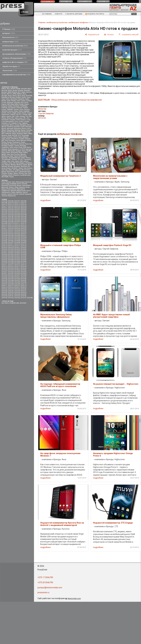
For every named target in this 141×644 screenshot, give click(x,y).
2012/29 (4, 211)
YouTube (5, 170)
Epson (27, 104)
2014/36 (11, 254)
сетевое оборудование (14, 58)
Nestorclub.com (74, 598)
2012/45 (4, 218)
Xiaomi (8, 168)
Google (14, 113)
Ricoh (21, 147)
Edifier (16, 104)
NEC (3, 134)
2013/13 (4, 225)
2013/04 (23, 220)
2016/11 (4, 286)
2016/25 (17, 289)
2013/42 (4, 237)
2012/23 (17, 208)
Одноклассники (25, 172)
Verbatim (5, 163)
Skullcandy (14, 153)
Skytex (25, 153)
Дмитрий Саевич (8, 187)
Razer (16, 147)
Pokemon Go (14, 144)
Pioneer (9, 142)
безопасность (10, 37)
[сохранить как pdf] (129, 34)
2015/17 (17, 267)
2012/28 (23, 210)
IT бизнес (9, 29)
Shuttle (29, 151)
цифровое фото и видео (15, 62)
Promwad (23, 146)
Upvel (17, 161)
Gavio (21, 109)
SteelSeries (5, 156)
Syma (25, 156)
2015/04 (11, 261)
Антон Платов (22, 184)
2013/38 (4, 235)
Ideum (4, 116)
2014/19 (4, 248)
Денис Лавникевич (24, 185)
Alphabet (27, 90)
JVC (28, 118)
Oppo (3, 139)
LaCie (28, 120)
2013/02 (11, 220)
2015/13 (17, 265)
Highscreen (5, 115)
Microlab (28, 127)
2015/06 (23, 261)
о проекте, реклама (74, 14)
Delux (26, 103)
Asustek (4, 96)
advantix (24, 89)
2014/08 (17, 242)
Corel (19, 101)
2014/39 (4, 256)
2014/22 (23, 248)
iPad (30, 116)
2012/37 (4, 215)
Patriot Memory (21, 140)
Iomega (22, 116)
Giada (21, 111)
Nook (10, 135)
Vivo (3, 165)
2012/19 (17, 206)
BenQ (20, 96)
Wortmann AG (25, 166)
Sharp (24, 151)
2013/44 (17, 237)
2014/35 (4, 254)
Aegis (29, 89)
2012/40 (23, 215)
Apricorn (29, 92)
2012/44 (23, 216)
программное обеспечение (16, 54)
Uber (9, 161)
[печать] (109, 34)
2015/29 (17, 272)
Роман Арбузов (16, 192)
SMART (4, 154)
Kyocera (23, 120)
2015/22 (23, 268)
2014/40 (11, 256)
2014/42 (23, 256)
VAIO (21, 161)
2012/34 (11, 213)
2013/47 (11, 239)
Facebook (16, 106)
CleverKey (14, 99)
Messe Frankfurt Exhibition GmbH (13, 127)
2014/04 (17, 241)
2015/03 (4, 261)
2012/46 (11, 218)
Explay (10, 106)
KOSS (18, 120)
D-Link (4, 103)
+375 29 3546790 (45, 582)
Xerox (3, 168)
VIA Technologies (19, 163)
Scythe (13, 151)
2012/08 (23, 201)
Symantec (5, 158)
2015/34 (23, 273)
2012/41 (4, 216)
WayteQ (13, 165)
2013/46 (4, 239)
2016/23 (4, 289)
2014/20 (11, 248)
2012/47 (17, 218)
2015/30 (23, 272)
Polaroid (22, 144)
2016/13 (17, 286)
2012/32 (23, 211)
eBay (12, 104)
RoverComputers (13, 149)
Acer (8, 89)
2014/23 (4, 249)
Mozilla (15, 132)
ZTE (14, 170)
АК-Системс (26, 170)
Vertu (10, 163)
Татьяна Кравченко (9, 196)
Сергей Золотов (13, 194)
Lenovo (21, 122)
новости (59, 14)
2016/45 (11, 298)
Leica (16, 122)
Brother (18, 97)
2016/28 (4, 291)
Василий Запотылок (9, 185)
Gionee (4, 113)
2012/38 (11, 215)
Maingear (23, 125)
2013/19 (17, 227)
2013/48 (17, 239)
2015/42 (23, 277)
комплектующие (12, 50)
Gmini (9, 113)
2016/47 (23, 298)
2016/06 (23, 282)
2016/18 (11, 287)
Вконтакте (11, 172)
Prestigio (5, 146)
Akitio (10, 90)
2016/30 (17, 291)
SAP (9, 151)
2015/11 (4, 265)
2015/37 (17, 275)
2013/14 (11, 225)
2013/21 (4, 229)
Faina (3, 182)
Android (14, 92)
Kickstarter (5, 120)
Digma (4, 104)
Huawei (25, 115)
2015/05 (17, 261)
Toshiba (14, 159)
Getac (16, 111)
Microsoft (10, 128)
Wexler (30, 165)
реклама (23, 303)
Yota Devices (28, 168)
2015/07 (4, 263)
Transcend (27, 159)
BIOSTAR (29, 96)
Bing (24, 96)
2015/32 (11, 273)
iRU (13, 118)
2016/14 (23, 286)
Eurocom (4, 106)
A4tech (4, 89)
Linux (19, 123)
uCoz (13, 161)
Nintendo (20, 134)
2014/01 (23, 239)
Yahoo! (20, 168)
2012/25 (4, 210)
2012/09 (4, 203)
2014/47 (4, 260)
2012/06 (11, 201)
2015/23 (4, 270)
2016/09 (17, 284)
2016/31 (23, 291)
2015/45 (17, 279)
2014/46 (23, 258)
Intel (13, 116)
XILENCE (14, 168)
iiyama (9, 116)
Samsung (29, 149)
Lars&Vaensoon (25, 175)
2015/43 (4, 279)
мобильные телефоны (79, 22)
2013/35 (11, 234)
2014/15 (11, 246)
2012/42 (11, 216)
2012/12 (23, 203)
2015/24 (11, 270)
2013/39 (11, 235)
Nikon (14, 134)
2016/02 (23, 280)
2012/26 (11, 210)
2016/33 (11, 293)
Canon (24, 97)
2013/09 (4, 223)
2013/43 (11, 237)
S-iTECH (22, 149)
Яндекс (10, 173)
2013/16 (23, 225)
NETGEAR (5, 177)
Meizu (29, 125)
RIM (25, 147)
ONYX (15, 137)
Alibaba (21, 90)
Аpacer (19, 170)
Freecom (19, 108)
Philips (4, 142)
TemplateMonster (15, 158)
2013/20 (23, 227)
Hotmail (13, 115)
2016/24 (11, 289)
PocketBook (5, 144)
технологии (10, 70)
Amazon (4, 92)
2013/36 (17, 234)
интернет (9, 33)
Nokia (26, 134)
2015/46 (23, 279)
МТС (17, 172)
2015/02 (23, 260)
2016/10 (23, 284)
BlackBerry (5, 97)
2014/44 (11, 258)
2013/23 (11, 229)
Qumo (11, 147)
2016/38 (17, 294)
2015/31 (4, 273)
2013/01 (4, 220)
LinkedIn (14, 123)
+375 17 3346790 (45, 577)
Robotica (4, 149)
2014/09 (23, 242)
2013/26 (4, 230)
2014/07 (11, 242)
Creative (29, 101)
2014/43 (4, 258)
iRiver (9, 118)
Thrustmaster (6, 159)
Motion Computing (8, 130)
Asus (24, 94)
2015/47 (4, 280)
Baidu (10, 96)
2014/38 (23, 254)
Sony (9, 154)
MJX (29, 128)
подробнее (45, 200)
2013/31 (11, 232)
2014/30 (23, 251)
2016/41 (11, 296)
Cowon (23, 101)
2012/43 (17, 216)
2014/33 (17, 253)
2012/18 (11, 206)
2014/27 (4, 251)
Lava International (8, 122)
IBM (30, 115)
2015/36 (11, 275)
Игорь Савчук (11, 189)
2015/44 (11, 279)
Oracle (8, 139)
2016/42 (17, 296)
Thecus (28, 158)
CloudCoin (21, 99)
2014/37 (17, 254)
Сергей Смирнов (25, 194)
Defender (17, 103)
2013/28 (17, 230)
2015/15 (4, 267)
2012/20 (23, 206)
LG (9, 123)
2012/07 (17, 201)
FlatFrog (4, 108)
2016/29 (11, 291)
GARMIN (10, 109)
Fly (9, 108)
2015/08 (11, 263)
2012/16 (23, 204)
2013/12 (23, 223)
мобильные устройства (15, 46)
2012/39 (17, 215)
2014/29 (17, 251)
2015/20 (11, 268)
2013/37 (23, 234)
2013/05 (4, 222)
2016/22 (23, 287)
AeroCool (5, 90)
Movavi (4, 132)
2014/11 (11, 244)
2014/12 (17, 244)
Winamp (11, 166)
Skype (21, 153)
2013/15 (17, 225)
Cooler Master (11, 101)
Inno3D (10, 175)
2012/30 (11, 211)
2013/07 (17, 222)
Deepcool (10, 103)
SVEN (21, 156)
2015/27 (4, 272)
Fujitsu (4, 109)
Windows (17, 166)
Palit (6, 140)
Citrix (8, 99)
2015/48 (11, 280)
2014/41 (17, 256)
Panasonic (12, 140)
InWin (17, 116)
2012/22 (11, 208)
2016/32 (4, 293)
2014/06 (4, 242)
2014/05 (23, 241)
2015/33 (17, 273)
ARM (15, 94)
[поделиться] (92, 34)
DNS (8, 104)
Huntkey (4, 175)
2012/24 (23, 208)
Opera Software (23, 137)
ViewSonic (29, 163)
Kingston (13, 120)
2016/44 (4, 298)
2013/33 (23, 232)
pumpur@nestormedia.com (50, 588)
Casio (28, 97)
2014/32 (11, 253)
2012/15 (17, 204)
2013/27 (11, 230)
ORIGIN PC (15, 139)
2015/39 (4, 277)
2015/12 (11, 265)
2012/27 (17, 210)
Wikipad (4, 166)
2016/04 (11, 282)
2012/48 (23, 218)
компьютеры (10, 42)
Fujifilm (25, 108)
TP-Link (20, 159)
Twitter (4, 161)
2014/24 (11, 249)
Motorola (17, 130)
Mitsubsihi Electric (20, 128)
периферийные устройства (16, 75)
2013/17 (4, 227)
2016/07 (4, 284)
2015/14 (23, 265)
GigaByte (26, 111)
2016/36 (4, 294)
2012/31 (17, 211)
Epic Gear (28, 173)
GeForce (27, 109)
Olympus (9, 137)
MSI (19, 132)
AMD (9, 92)
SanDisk (4, 151)
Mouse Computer (27, 130)
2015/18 (23, 267)
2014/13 (23, 244)
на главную (47, 14)
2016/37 (11, 294)
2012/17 (4, 206)
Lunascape (5, 125)
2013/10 (11, 223)
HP (17, 115)
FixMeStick (24, 106)
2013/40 (17, 235)
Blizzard (12, 97)
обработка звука (11, 66)
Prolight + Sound (14, 146)
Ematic (22, 104)
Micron (4, 128)
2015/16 (11, 267)
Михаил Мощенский (18, 191)
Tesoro (11, 177)
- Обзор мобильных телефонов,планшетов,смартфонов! (70, 100)
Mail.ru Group (14, 125)
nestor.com (48, 1)
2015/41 (17, 277)
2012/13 (4, 204)
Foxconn (13, 108)
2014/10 (4, 244)
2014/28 (11, 251)
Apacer (16, 173)
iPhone (4, 118)
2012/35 (17, 213)
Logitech (25, 123)
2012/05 (4, 201)
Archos (4, 94)
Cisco (3, 99)
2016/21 (17, 287)
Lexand (27, 122)
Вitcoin (4, 172)
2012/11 (17, 203)
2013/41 (23, 235)
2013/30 (4, 232)
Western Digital (22, 165)
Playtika (4, 173)
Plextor (23, 142)
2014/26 (23, 249)
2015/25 (17, 270)
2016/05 (17, 282)
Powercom (28, 144)
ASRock (20, 94)
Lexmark (5, 123)
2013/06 (11, 222)
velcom (26, 161)
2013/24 (17, 229)
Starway (23, 154)
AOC (19, 92)
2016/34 (17, 293)
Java (21, 118)
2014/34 (23, 253)
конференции (14, 303)
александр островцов (9, 184)
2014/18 (23, 246)
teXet (23, 158)
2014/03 (11, 241)
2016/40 (4, 296)
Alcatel (15, 90)
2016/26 (23, 289)
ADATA (13, 89)
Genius (11, 111)
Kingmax (16, 175)
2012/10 (11, 203)
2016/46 (17, 298)
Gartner (16, 109)
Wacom (7, 165)
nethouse (8, 134)
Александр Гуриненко (24, 182)
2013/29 (23, 230)
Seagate (18, 151)
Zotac (10, 170)
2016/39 (23, 294)
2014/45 (17, 258)
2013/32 (17, 232)
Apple (24, 92)
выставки (5, 303)
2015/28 (11, 272)
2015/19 (4, 268)
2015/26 (23, 270)
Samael (9, 182)
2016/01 (17, 280)
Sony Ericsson (15, 154)
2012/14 (11, 204)
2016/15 (4, 287)
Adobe (18, 89)
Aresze (21, 173)
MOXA (9, 132)
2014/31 (4, 253)
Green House (22, 113)
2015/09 (17, 263)
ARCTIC (10, 94)
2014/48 (11, 260)
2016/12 (11, 286)
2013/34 (4, 234)
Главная (42, 22)
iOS (27, 116)
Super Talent (14, 156)
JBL (24, 118)
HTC (20, 115)
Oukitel (22, 139)
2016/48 (30, 298)
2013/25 (23, 229)
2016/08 (11, 284)
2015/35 (4, 275)
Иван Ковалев (20, 187)
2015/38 (23, 275)
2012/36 (23, 213)
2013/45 (23, 237)
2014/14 (4, 246)
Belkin (15, 96)
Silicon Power (6, 153)
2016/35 (23, 293)
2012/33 (4, 213)
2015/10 (23, 263)
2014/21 (17, 248)
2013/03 (17, 220)
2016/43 (23, 296)
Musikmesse (26, 132)
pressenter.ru (43, 592)
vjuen (14, 182)
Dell (22, 103)
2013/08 (23, 222)
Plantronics (16, 142)
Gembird (5, 111)
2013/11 (17, 223)
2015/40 (11, 277)
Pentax (29, 140)
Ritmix (29, 147)
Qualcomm (5, 147)
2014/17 (17, 246)
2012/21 (4, 208)
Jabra (16, 118)
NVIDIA (15, 135)
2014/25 (17, 249)
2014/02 (4, 241)
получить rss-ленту (95, 14)
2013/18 (11, 227)
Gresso (29, 113)
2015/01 (17, 260)
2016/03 (4, 282)
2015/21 (17, 268)
